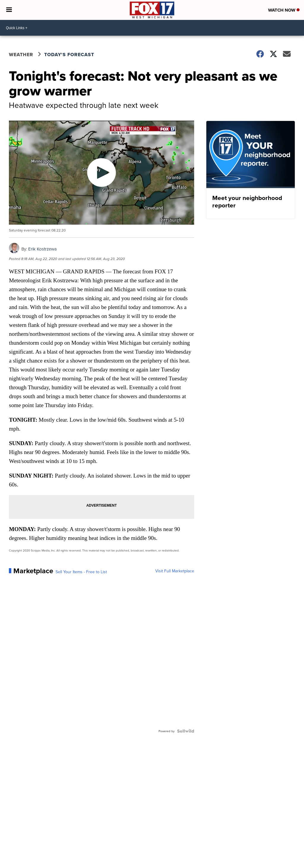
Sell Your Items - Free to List (81, 572)
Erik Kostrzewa (42, 249)
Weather (21, 55)
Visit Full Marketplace (175, 571)
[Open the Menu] (9, 10)
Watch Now (284, 10)
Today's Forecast (69, 55)
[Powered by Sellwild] (186, 731)
